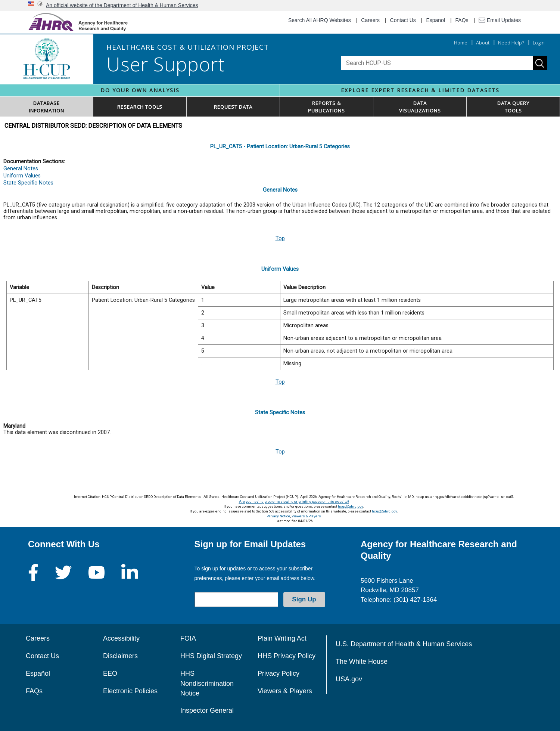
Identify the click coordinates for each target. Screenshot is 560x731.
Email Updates (500, 20)
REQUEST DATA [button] (233, 107)
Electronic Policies (130, 691)
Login (539, 43)
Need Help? (511, 43)
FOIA (188, 638)
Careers (370, 20)
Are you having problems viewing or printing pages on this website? (294, 501)
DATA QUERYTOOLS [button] (513, 107)
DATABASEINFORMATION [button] (46, 107)
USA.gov (349, 679)
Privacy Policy (279, 673)
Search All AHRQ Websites (320, 20)
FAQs (462, 20)
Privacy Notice (278, 516)
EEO (110, 673)
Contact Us (403, 20)
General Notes (21, 169)
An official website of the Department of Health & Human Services (122, 5)
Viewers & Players (306, 516)
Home (461, 43)
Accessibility (121, 638)
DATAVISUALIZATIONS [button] (420, 107)
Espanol (435, 20)
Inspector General (207, 710)
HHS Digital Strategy (211, 656)
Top (280, 238)
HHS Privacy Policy (287, 656)
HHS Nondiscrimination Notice (207, 683)
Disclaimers (120, 656)
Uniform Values (22, 176)
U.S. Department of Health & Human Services (404, 644)
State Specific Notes (28, 183)
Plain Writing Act (282, 638)
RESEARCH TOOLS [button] (140, 107)
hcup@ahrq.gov (350, 506)
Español (38, 673)
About (483, 43)
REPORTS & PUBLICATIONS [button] (326, 107)
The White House (362, 662)
